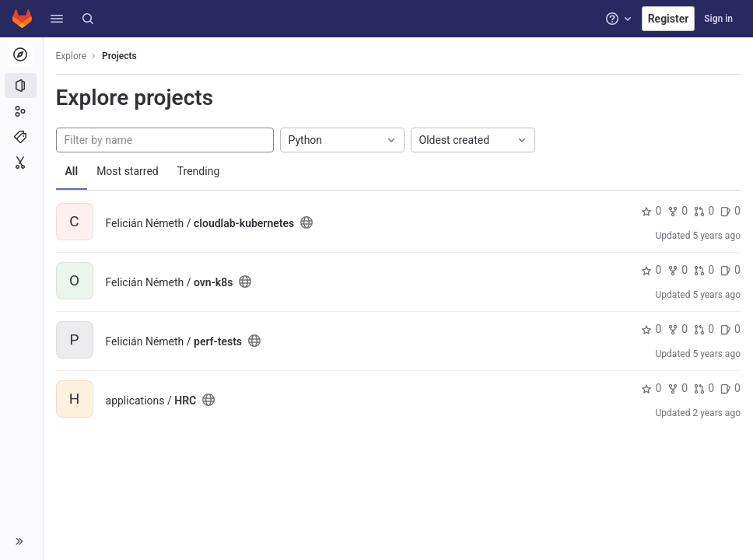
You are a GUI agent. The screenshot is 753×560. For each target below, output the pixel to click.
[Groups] (21, 111)
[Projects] (21, 86)
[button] (57, 19)
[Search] (88, 19)
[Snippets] (21, 163)
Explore (72, 56)
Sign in (718, 19)
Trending (199, 171)
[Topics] (21, 137)
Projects (120, 56)
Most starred (128, 171)
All (72, 171)
